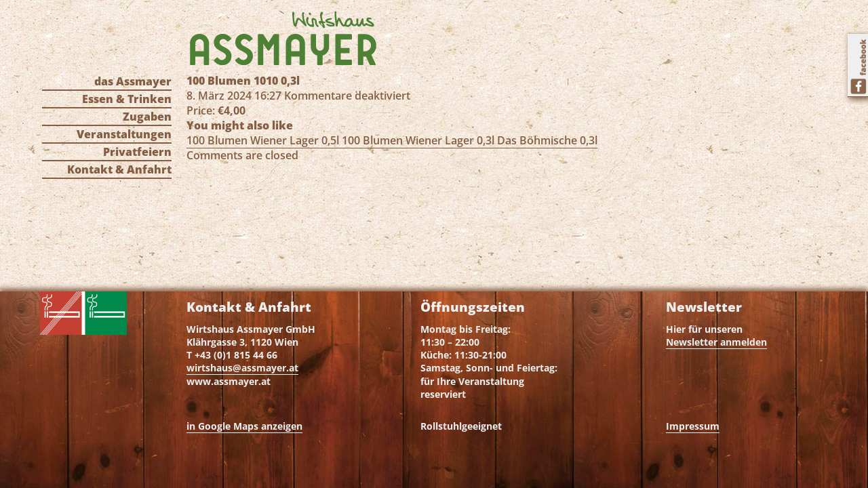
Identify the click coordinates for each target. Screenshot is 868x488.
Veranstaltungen (124, 134)
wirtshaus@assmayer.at (242, 368)
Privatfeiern (137, 152)
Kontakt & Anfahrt (119, 169)
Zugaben (147, 117)
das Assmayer (133, 81)
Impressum (693, 426)
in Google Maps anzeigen (244, 426)
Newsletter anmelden (716, 342)
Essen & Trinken (127, 99)
